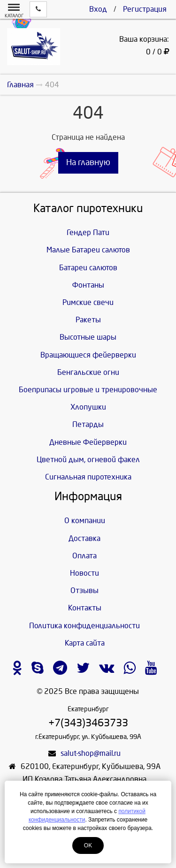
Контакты (85, 608)
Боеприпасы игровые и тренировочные (88, 390)
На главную (88, 163)
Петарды (88, 424)
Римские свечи (88, 302)
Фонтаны (88, 285)
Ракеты (88, 320)
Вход (98, 9)
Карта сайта (85, 643)
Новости (84, 573)
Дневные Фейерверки (88, 442)
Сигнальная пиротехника (88, 477)
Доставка (84, 538)
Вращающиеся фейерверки (88, 355)
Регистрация (145, 9)
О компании (85, 521)
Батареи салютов (88, 268)
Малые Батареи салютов (88, 250)
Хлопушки (88, 407)
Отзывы (84, 590)
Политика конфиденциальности (84, 626)
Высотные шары (88, 337)
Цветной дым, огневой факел (88, 460)
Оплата (84, 556)
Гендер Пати (88, 232)
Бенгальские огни (88, 372)
